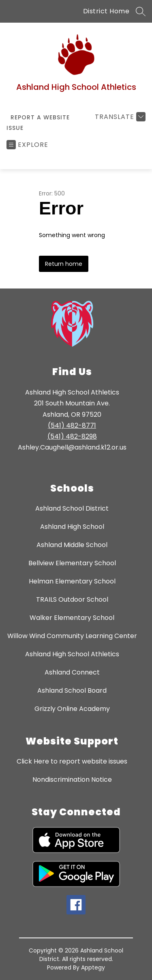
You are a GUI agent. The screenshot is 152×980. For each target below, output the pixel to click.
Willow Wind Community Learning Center (72, 636)
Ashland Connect (72, 672)
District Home (106, 11)
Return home (64, 264)
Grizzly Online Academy (72, 709)
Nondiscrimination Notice (72, 780)
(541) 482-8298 (72, 436)
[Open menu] (27, 145)
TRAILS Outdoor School (72, 599)
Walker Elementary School (72, 618)
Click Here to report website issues (72, 761)
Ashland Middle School (72, 545)
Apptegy (93, 967)
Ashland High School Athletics (72, 654)
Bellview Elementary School (72, 563)
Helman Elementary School (72, 581)
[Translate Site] (119, 117)
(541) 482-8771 (72, 425)
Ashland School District (72, 508)
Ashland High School (72, 527)
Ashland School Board (72, 690)
